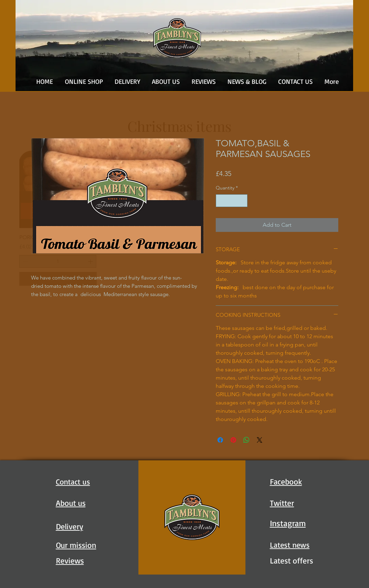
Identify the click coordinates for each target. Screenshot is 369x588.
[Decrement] (221, 201)
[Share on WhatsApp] (246, 440)
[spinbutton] (232, 201)
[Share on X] (260, 440)
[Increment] (242, 201)
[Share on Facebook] (220, 440)
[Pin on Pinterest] (233, 440)
